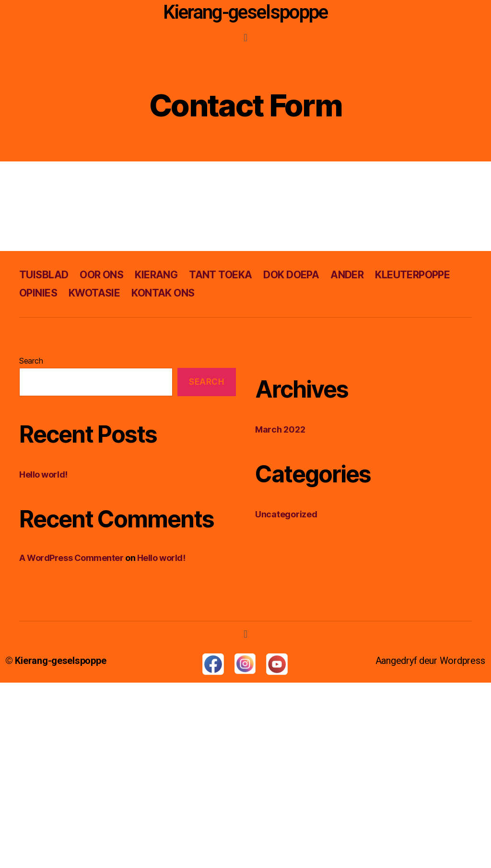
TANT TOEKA (220, 275)
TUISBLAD (44, 275)
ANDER (347, 275)
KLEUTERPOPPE (412, 275)
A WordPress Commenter (71, 558)
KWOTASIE (94, 293)
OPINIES (38, 293)
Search (31, 361)
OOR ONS (101, 275)
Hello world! (43, 474)
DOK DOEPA (291, 275)
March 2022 (280, 429)
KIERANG (156, 275)
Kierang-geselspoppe (245, 12)
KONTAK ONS (163, 293)
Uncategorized (286, 514)
